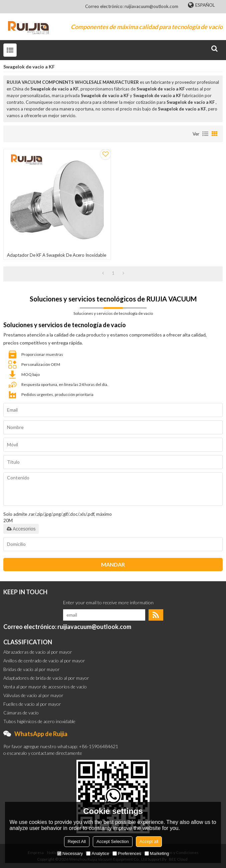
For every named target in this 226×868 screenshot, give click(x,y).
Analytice (98, 853)
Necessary (70, 853)
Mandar (113, 564)
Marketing (157, 853)
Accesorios (21, 529)
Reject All (77, 841)
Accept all (149, 841)
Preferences (127, 853)
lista (205, 134)
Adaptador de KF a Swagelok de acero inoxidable (57, 255)
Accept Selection (113, 841)
